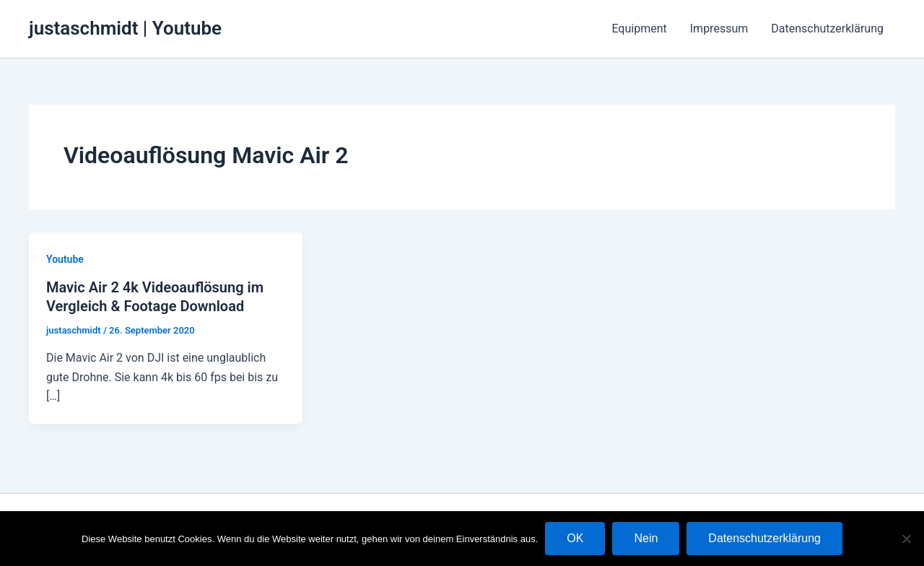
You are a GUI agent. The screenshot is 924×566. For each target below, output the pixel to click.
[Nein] (906, 539)
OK (575, 538)
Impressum (719, 29)
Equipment (639, 29)
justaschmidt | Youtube (125, 28)
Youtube (65, 259)
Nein (646, 538)
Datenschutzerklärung (827, 29)
